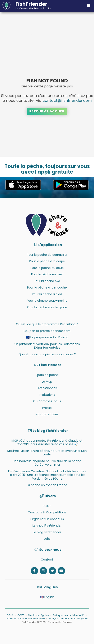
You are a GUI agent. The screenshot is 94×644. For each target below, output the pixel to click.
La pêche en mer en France (47, 485)
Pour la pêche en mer (47, 274)
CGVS (21, 615)
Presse (47, 408)
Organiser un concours (47, 519)
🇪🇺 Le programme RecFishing (47, 337)
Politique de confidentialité (69, 615)
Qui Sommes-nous (47, 401)
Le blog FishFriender (47, 532)
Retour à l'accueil (47, 111)
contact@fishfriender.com (67, 100)
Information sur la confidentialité (25, 619)
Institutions (47, 395)
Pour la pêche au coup (47, 268)
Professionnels (47, 388)
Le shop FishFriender (47, 526)
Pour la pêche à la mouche (47, 287)
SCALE (47, 506)
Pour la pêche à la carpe (47, 261)
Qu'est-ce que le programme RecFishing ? (47, 324)
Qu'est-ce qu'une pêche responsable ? (47, 354)
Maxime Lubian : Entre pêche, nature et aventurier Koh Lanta (47, 453)
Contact (47, 560)
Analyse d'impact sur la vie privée (68, 619)
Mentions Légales (39, 615)
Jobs (47, 539)
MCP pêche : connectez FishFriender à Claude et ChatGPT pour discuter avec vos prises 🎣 (47, 442)
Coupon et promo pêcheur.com (47, 331)
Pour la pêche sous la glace (47, 307)
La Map (47, 382)
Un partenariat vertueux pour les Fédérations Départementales (47, 346)
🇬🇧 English (47, 597)
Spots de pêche (47, 375)
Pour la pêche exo (47, 281)
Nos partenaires (47, 414)
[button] (89, 5)
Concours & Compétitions (47, 512)
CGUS (10, 615)
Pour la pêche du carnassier (47, 255)
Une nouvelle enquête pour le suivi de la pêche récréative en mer (47, 463)
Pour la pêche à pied (47, 294)
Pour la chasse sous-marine (47, 301)
